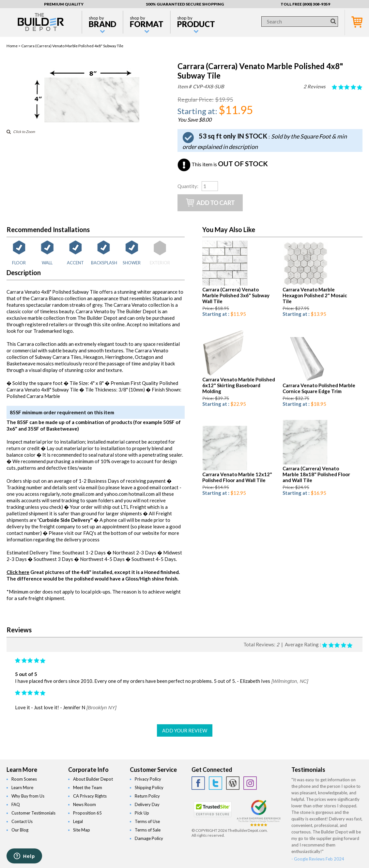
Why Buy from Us (28, 796)
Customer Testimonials (33, 813)
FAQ (16, 804)
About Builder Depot (93, 779)
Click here (18, 572)
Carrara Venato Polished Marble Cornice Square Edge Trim (319, 388)
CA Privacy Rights (90, 796)
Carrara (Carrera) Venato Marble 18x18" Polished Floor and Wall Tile (316, 474)
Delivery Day (147, 804)
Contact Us (22, 821)
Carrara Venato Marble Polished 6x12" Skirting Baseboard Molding (239, 385)
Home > (14, 46)
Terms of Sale (148, 830)
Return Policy (147, 796)
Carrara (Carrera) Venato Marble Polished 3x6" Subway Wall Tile (236, 295)
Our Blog (20, 830)
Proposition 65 (87, 813)
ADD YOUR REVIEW (185, 730)
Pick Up (142, 813)
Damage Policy (149, 838)
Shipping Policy (149, 787)
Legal (78, 821)
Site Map (82, 830)
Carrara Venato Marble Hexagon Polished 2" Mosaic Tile (315, 295)
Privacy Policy (148, 779)
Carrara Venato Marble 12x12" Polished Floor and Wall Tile (237, 477)
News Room (85, 804)
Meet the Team (88, 787)
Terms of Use (147, 821)
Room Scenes (24, 779)
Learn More (22, 787)
